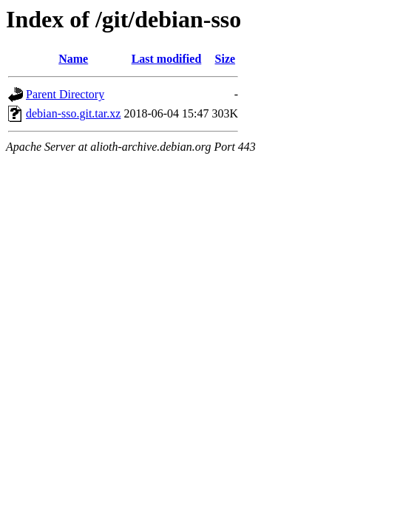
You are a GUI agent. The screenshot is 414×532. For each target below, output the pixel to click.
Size (225, 59)
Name (73, 59)
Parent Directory (65, 94)
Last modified (167, 59)
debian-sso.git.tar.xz (73, 113)
